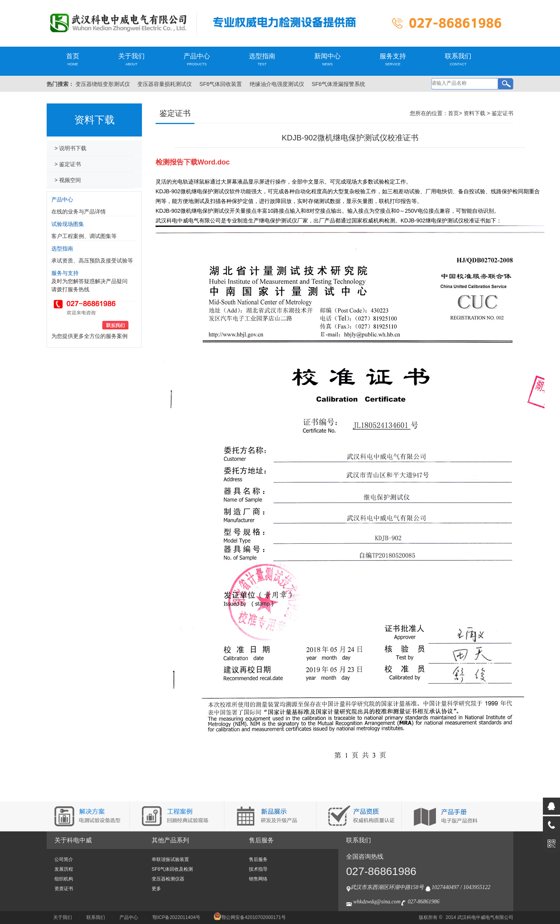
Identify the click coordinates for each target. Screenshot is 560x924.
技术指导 (258, 869)
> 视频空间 (68, 180)
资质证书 (64, 889)
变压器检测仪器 (168, 879)
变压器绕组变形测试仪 (103, 84)
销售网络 (258, 879)
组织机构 (64, 879)
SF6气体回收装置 (221, 84)
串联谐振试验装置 (170, 859)
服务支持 (393, 59)
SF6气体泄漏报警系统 (338, 84)
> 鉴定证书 (68, 164)
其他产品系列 (170, 840)
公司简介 (64, 859)
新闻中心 (327, 59)
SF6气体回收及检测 (172, 869)
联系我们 (458, 59)
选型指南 (262, 59)
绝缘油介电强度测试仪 (277, 84)
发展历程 (64, 869)
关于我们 (131, 59)
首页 (73, 59)
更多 (156, 889)
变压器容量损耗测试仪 (164, 84)
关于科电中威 (73, 840)
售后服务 (261, 840)
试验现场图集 (68, 224)
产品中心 (197, 59)
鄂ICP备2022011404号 (176, 917)
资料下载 (474, 113)
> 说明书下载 (70, 148)
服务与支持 (65, 273)
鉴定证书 (502, 113)
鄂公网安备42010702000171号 (249, 917)
